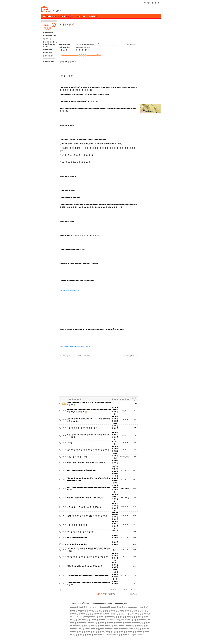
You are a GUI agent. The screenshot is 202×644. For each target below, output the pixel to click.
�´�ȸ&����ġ (50, 42)
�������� (49, 36)
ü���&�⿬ (47, 39)
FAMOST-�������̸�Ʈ (85, 44)
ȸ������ (154, 3)
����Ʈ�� (121, 603)
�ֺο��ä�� (48, 53)
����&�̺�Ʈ (49, 61)
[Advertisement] (99, 36)
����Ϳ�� (48, 32)
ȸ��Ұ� (75, 603)
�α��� (145, 3)
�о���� (47, 49)
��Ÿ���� (48, 56)
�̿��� (85, 603)
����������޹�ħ (102, 603)
